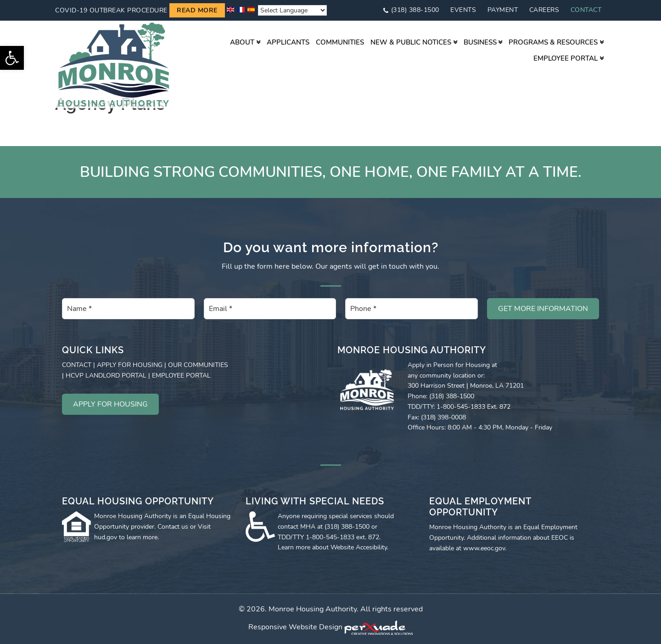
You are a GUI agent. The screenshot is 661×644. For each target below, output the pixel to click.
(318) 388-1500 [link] (415, 10)
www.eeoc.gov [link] (484, 548)
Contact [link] (586, 10)
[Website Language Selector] (292, 10)
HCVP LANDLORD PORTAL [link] (106, 376)
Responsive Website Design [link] (295, 627)
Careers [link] (544, 10)
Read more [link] (197, 10)
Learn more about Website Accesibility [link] (332, 547)
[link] (12, 58)
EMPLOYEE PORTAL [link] (181, 376)
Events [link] (463, 10)
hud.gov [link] (106, 537)
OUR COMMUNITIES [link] (198, 365)
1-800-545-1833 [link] (330, 537)
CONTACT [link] (77, 365)
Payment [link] (503, 10)
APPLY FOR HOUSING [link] (130, 365)
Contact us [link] (173, 527)
